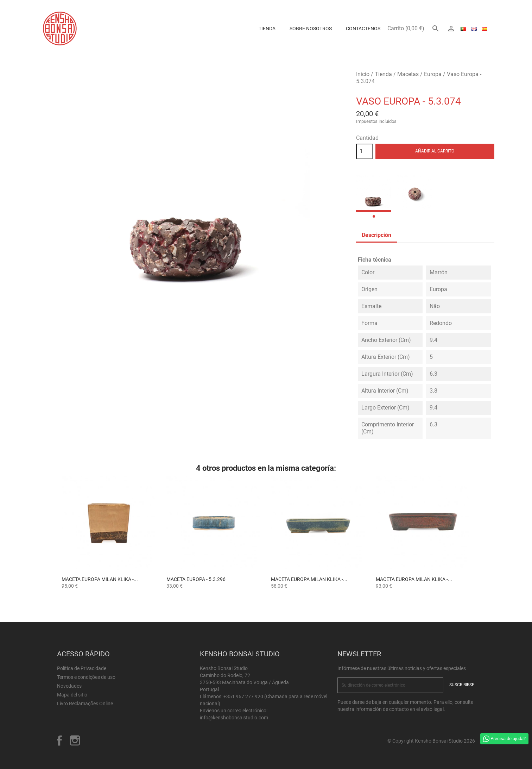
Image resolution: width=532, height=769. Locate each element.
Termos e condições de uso (86, 677)
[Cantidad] (365, 151)
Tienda (267, 29)
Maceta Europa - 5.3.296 (196, 579)
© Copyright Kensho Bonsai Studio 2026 (431, 741)
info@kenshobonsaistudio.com (234, 718)
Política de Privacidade (82, 668)
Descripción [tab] (376, 235)
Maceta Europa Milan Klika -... (100, 579)
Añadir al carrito (435, 151)
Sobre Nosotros (311, 29)
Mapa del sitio (72, 695)
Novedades (69, 686)
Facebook (59, 740)
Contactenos (363, 29)
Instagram (75, 740)
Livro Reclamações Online (85, 704)
